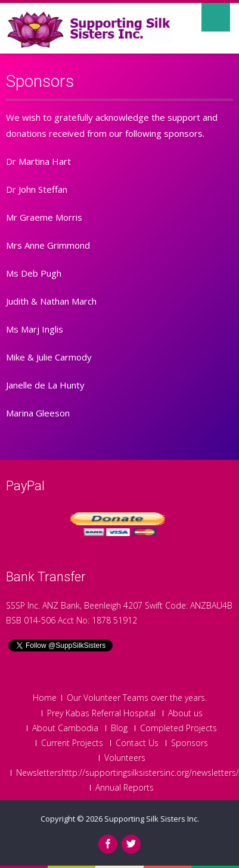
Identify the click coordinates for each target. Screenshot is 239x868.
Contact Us (137, 743)
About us (185, 713)
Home (45, 698)
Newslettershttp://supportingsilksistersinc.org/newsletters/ (128, 773)
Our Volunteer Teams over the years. (137, 698)
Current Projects (72, 743)
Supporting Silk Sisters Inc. (152, 819)
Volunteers (125, 758)
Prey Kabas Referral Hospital (101, 713)
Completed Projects (179, 728)
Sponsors (190, 743)
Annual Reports (125, 788)
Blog (119, 728)
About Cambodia (65, 728)
